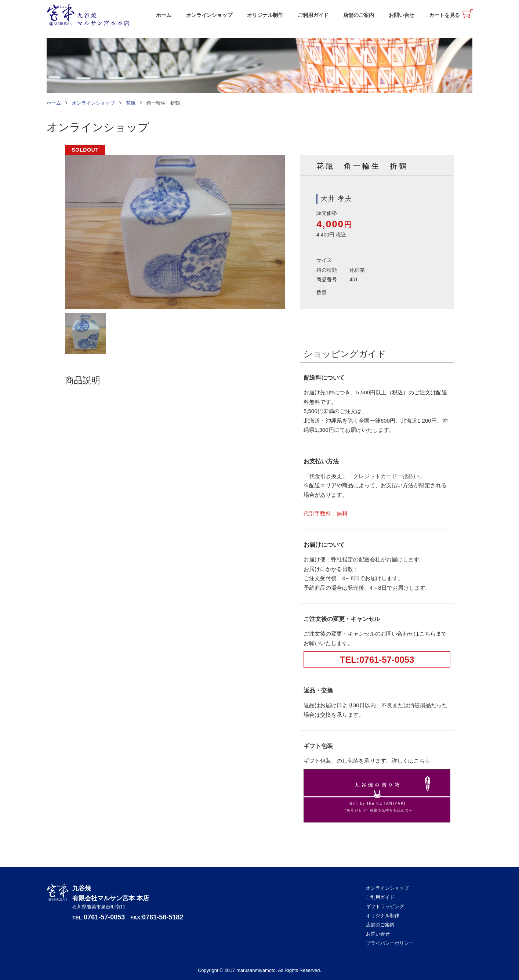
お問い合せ (402, 15)
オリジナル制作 (265, 15)
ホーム (164, 15)
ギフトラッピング (385, 906)
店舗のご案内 (359, 15)
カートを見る (444, 15)
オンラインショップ (209, 15)
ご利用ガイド (313, 15)
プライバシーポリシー (390, 943)
